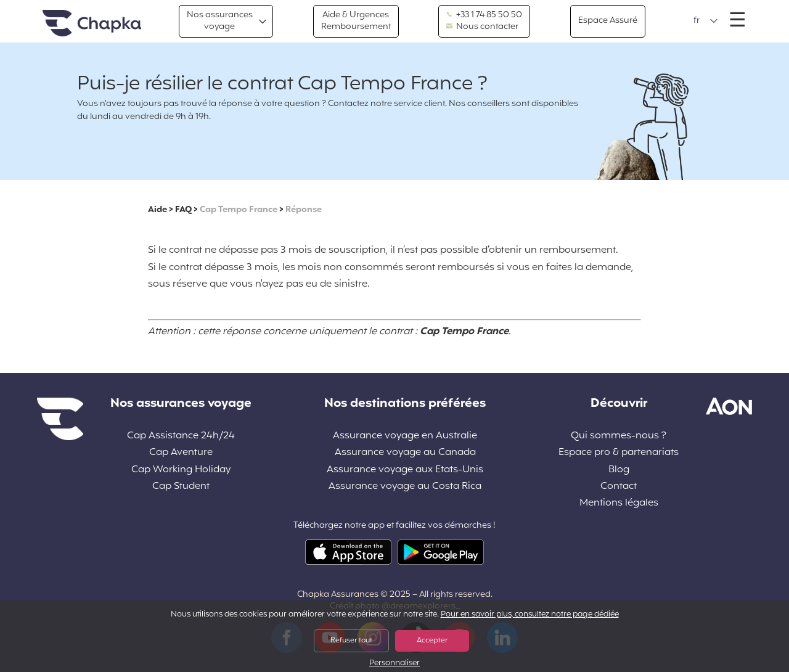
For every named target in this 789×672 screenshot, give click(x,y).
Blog (619, 470)
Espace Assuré (608, 21)
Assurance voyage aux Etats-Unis (405, 470)
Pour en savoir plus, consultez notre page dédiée (530, 615)
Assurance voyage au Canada (405, 453)
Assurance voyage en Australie (405, 436)
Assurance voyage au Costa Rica (405, 487)
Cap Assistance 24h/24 (181, 436)
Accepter (432, 641)
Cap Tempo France (239, 210)
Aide (157, 210)
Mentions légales (619, 503)
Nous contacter (482, 27)
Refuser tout (351, 641)
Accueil (92, 24)
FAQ (183, 210)
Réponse (304, 210)
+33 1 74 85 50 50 (484, 15)
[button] (706, 21)
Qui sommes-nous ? (619, 436)
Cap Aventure (181, 453)
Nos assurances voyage (220, 21)
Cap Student (181, 487)
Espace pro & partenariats (619, 453)
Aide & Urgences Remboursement (356, 21)
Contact (619, 487)
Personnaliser (394, 664)
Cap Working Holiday (181, 470)
